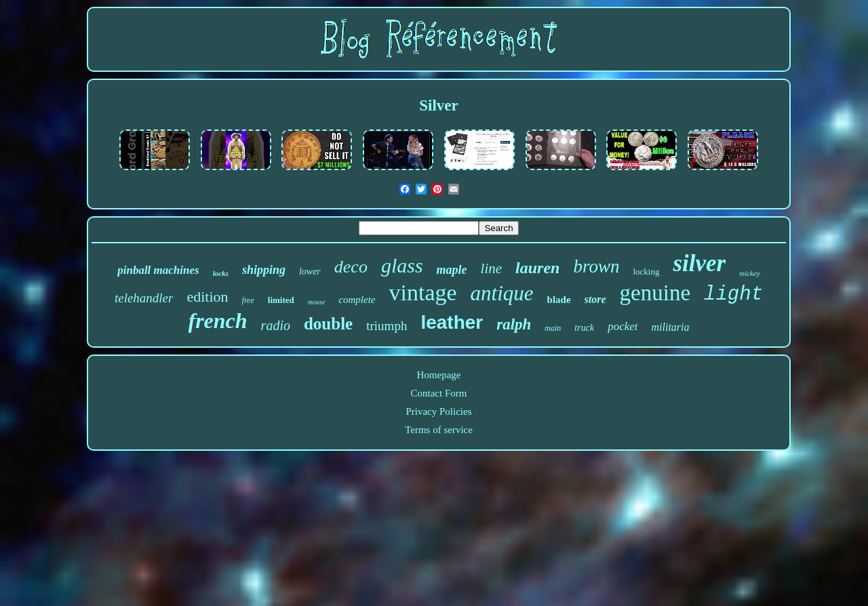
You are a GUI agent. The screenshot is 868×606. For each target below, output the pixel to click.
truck (584, 328)
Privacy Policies (438, 411)
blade (559, 300)
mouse (317, 302)
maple (452, 270)
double (328, 324)
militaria (670, 327)
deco (351, 267)
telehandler (144, 298)
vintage (422, 292)
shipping (264, 270)
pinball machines (158, 270)
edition (207, 297)
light (733, 295)
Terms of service (439, 430)
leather (452, 322)
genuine (655, 293)
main (553, 328)
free (248, 300)
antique (502, 293)
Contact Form (439, 393)
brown (596, 266)
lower (310, 271)
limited (281, 300)
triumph (387, 326)
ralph (514, 324)
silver (699, 263)
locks (221, 273)
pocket (623, 326)
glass (402, 265)
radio (276, 325)
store (595, 299)
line (492, 268)
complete (357, 300)
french (218, 321)
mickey (750, 273)
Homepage (439, 375)
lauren (537, 268)
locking (646, 271)
